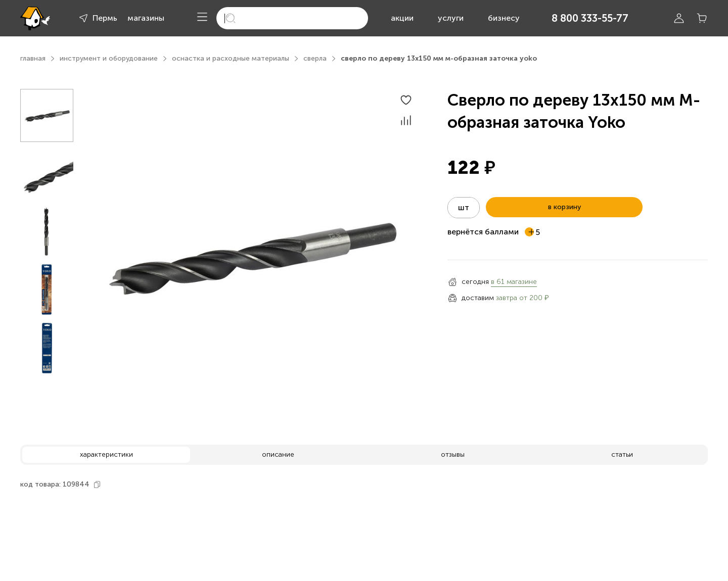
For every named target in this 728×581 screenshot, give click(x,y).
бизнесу (504, 18)
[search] (292, 18)
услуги (451, 18)
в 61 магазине (514, 282)
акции (402, 18)
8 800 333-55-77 (590, 18)
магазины (146, 18)
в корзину (564, 207)
